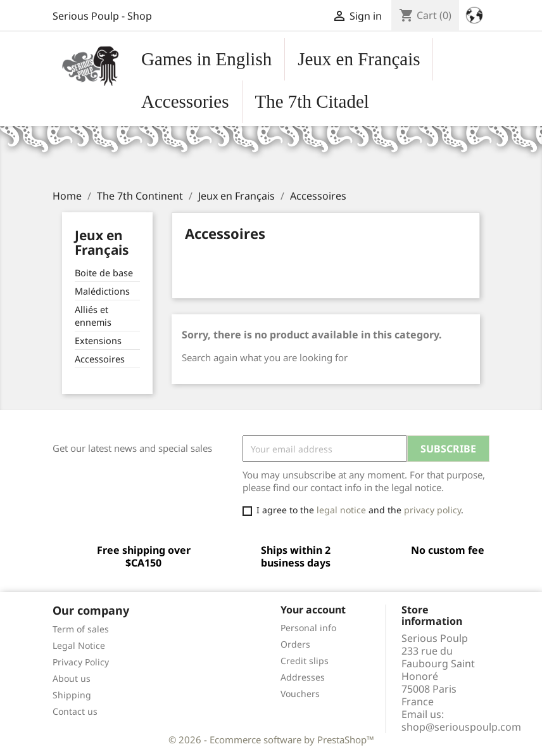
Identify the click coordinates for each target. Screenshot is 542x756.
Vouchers (300, 694)
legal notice (341, 510)
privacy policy (432, 510)
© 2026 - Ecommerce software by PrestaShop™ (271, 740)
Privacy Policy (81, 662)
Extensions (98, 341)
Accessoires (100, 359)
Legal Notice (79, 645)
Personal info (308, 628)
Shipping (72, 695)
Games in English (206, 59)
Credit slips (305, 661)
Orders (295, 644)
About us (72, 678)
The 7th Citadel (312, 101)
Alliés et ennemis (93, 316)
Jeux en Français (359, 59)
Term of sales (81, 629)
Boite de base (104, 273)
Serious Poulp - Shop (102, 16)
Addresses (303, 677)
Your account (313, 610)
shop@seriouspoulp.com (461, 727)
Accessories (185, 101)
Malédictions (102, 291)
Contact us (75, 711)
